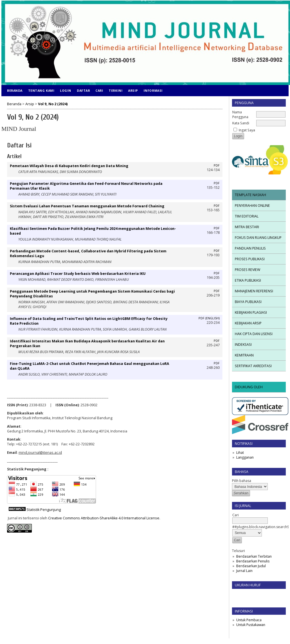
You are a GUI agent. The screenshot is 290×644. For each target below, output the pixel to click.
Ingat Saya (247, 130)
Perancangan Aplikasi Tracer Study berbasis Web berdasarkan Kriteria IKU (78, 274)
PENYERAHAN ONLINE (252, 206)
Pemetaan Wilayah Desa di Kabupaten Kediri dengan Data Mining (69, 166)
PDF (217, 165)
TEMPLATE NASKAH (250, 195)
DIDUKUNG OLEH (249, 387)
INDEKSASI (243, 345)
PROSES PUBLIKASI (250, 259)
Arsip (133, 90)
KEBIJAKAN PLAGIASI (251, 312)
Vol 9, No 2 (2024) (53, 104)
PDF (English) (209, 318)
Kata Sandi (241, 123)
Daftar (83, 90)
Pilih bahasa (242, 481)
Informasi (153, 90)
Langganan (245, 457)
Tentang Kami (41, 90)
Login (66, 90)
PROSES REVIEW (247, 270)
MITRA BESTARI (247, 227)
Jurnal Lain (244, 571)
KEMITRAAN (244, 355)
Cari (99, 90)
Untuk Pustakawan (251, 625)
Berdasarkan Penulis (253, 561)
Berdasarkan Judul (251, 566)
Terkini (116, 90)
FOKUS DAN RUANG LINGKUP (258, 238)
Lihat (240, 453)
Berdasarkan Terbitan (254, 556)
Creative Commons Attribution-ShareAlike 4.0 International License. (104, 518)
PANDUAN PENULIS (250, 248)
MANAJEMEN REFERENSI (254, 291)
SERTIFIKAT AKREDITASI (253, 366)
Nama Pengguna (240, 115)
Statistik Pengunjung (44, 510)
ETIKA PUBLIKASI (248, 280)
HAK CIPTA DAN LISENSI (254, 334)
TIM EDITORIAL (247, 216)
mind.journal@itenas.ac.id (40, 453)
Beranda (15, 90)
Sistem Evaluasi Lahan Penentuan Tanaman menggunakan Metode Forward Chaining (87, 206)
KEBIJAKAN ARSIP (248, 323)
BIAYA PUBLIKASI (248, 302)
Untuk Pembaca (249, 620)
